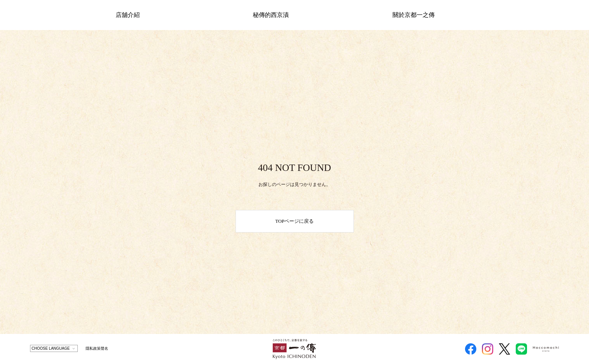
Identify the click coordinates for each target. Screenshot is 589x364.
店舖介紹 (128, 15)
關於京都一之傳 (414, 15)
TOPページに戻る (294, 221)
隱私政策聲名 (97, 348)
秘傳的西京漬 (271, 15)
